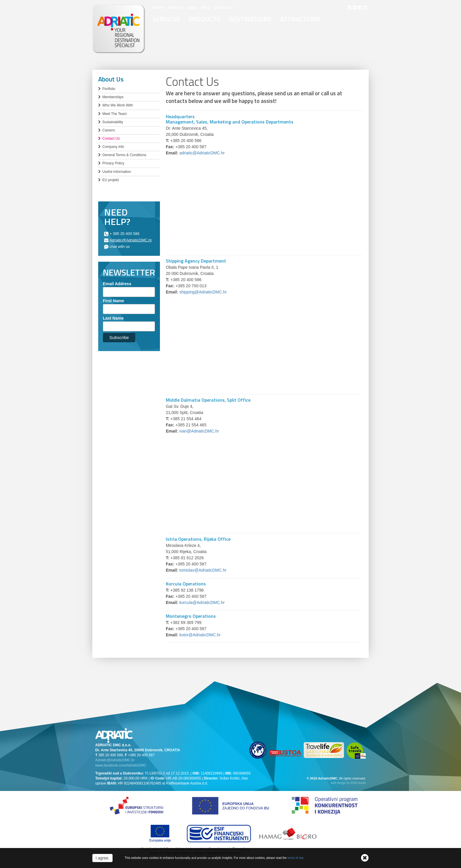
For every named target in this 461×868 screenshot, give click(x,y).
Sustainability (113, 122)
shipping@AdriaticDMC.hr (203, 292)
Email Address (117, 284)
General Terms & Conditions (124, 155)
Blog (206, 8)
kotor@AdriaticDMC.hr (200, 635)
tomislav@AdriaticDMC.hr (203, 570)
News (192, 8)
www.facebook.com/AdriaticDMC (121, 765)
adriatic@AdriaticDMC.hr (202, 153)
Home (158, 8)
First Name (113, 301)
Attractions (300, 19)
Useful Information (117, 172)
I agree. (102, 858)
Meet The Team (115, 114)
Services (166, 19)
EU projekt (111, 180)
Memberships (113, 97)
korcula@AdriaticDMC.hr (202, 602)
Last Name (113, 318)
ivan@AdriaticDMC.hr (199, 431)
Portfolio (109, 89)
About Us (175, 8)
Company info (113, 147)
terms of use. (296, 858)
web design (339, 783)
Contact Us (224, 8)
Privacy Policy (113, 163)
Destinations (250, 19)
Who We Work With (118, 105)
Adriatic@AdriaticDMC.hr (131, 240)
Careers (109, 130)
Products (204, 19)
